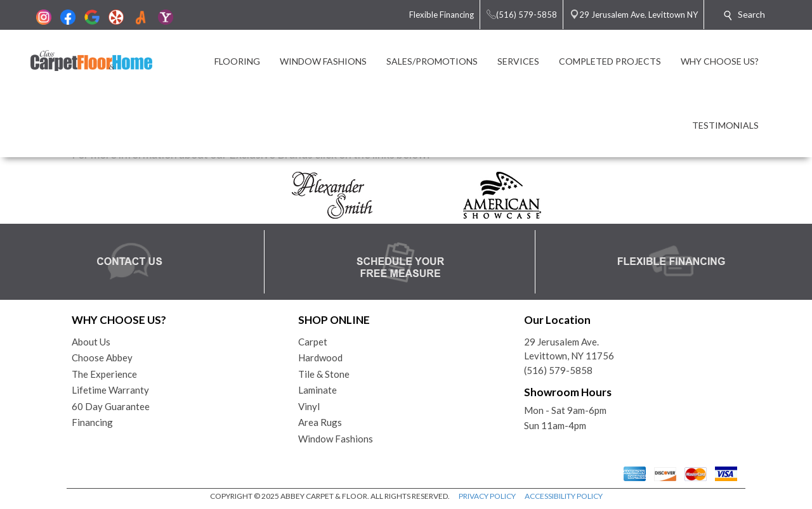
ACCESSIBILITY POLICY (564, 496)
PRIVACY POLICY (487, 496)
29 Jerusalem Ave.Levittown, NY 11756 (569, 349)
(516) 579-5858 (558, 370)
